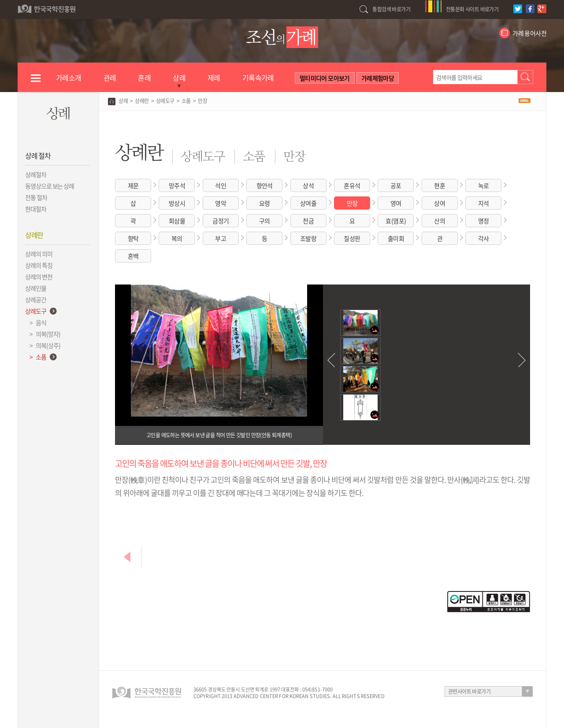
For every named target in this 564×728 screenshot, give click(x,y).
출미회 (396, 238)
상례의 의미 (39, 254)
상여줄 (308, 203)
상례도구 (36, 311)
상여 (440, 203)
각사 (484, 238)
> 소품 (36, 357)
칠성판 (352, 238)
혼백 (133, 256)
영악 (221, 203)
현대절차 (36, 209)
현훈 (440, 185)
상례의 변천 (39, 277)
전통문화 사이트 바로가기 (472, 9)
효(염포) (396, 221)
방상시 (177, 203)
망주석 (177, 185)
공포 (396, 185)
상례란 (34, 235)
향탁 (133, 238)
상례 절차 (38, 155)
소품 (186, 101)
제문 (133, 185)
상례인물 (36, 288)
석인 (221, 185)
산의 (440, 221)
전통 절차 (36, 197)
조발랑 (308, 238)
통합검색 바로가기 (391, 9)
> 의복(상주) (43, 345)
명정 (484, 221)
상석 (308, 185)
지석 (484, 203)
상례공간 (36, 299)
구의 (265, 221)
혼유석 (352, 185)
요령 (265, 203)
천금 (308, 221)
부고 (221, 238)
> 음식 (36, 322)
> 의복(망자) (43, 334)
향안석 (265, 185)
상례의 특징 (39, 265)
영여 (396, 203)
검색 (525, 77)
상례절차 (36, 174)
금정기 (221, 221)
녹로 (484, 185)
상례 (123, 101)
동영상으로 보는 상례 (50, 186)
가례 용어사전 (529, 33)
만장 (352, 203)
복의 (177, 238)
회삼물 (177, 221)
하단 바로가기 (0, 0)
